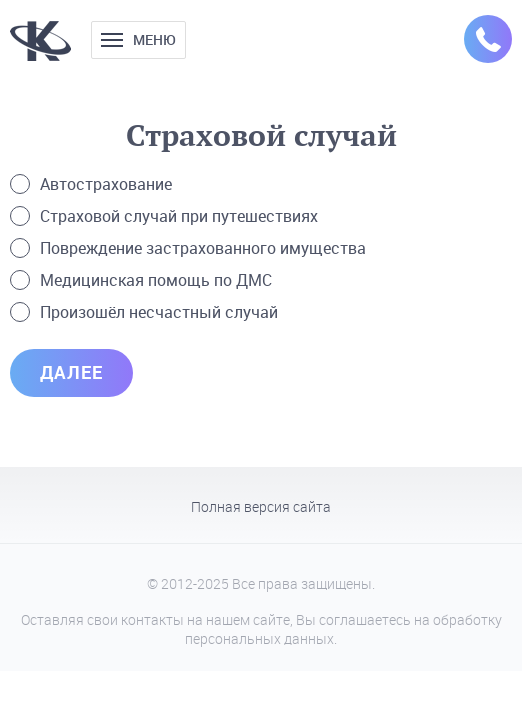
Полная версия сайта (261, 507)
